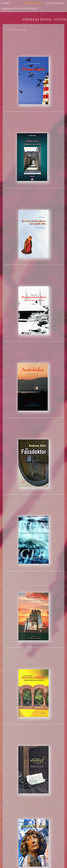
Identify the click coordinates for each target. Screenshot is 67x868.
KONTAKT (31, 8)
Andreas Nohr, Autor (44, 19)
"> (33, 180)
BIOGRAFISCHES (13, 8)
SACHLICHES (55, 3)
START (6, 3)
